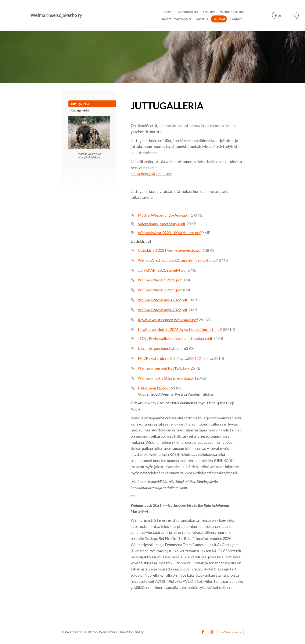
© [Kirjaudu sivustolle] (63, 632)
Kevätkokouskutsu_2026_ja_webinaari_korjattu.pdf (180, 330)
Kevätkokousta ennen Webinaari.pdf (168, 320)
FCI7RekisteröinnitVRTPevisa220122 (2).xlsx (175, 358)
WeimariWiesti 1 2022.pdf (160, 280)
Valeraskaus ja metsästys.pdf (162, 224)
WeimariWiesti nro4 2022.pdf (163, 310)
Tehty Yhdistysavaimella (230, 632)
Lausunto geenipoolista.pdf (160, 348)
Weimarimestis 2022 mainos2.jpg (166, 378)
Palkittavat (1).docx (154, 388)
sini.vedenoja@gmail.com (152, 174)
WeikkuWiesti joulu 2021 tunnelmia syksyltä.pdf (178, 260)
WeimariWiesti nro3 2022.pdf (163, 300)
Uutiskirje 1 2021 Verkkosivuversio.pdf (170, 250)
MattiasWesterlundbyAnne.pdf (164, 215)
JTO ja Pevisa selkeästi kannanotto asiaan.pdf (175, 338)
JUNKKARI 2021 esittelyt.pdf (162, 270)
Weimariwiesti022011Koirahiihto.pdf (169, 233)
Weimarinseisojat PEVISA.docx (164, 368)
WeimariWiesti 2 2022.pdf (160, 290)
